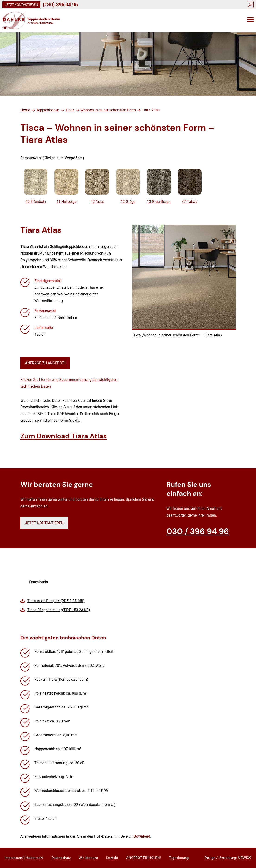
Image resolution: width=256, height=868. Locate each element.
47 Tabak (190, 186)
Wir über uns (88, 858)
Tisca (70, 110)
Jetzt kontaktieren (21, 5)
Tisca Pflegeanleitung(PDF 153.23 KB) (59, 610)
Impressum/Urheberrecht (24, 858)
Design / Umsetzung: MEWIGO (228, 858)
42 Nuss (97, 186)
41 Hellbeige (66, 186)
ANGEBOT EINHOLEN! (144, 858)
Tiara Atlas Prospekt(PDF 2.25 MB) (56, 601)
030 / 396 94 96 (198, 531)
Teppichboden (48, 110)
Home (25, 110)
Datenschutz (61, 858)
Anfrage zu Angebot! (45, 363)
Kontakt (112, 858)
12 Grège (128, 186)
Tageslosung (179, 858)
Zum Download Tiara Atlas (64, 436)
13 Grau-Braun (159, 186)
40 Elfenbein (36, 186)
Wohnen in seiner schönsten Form (108, 110)
